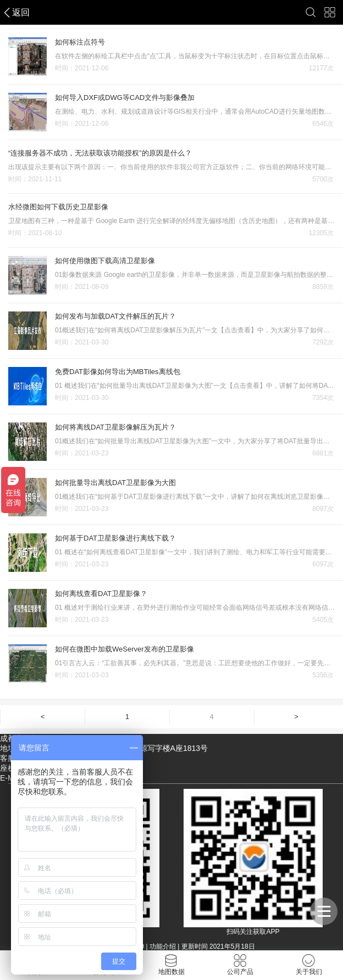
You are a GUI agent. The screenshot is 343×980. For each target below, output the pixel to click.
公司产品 (240, 965)
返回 (21, 12)
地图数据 (171, 965)
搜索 (311, 12)
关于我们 (309, 965)
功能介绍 (163, 946)
